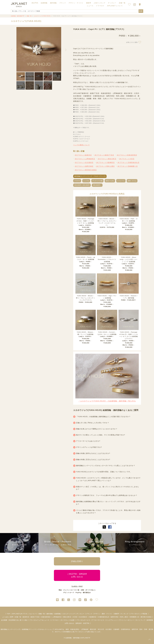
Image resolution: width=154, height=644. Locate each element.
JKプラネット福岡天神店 (84, 166)
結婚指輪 (58, 614)
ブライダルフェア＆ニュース (39, 620)
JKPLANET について (115, 6)
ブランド (89, 614)
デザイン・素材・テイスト (103, 614)
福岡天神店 (115, 617)
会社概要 (4, 620)
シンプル (86, 181)
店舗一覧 (122, 3)
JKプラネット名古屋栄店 (84, 163)
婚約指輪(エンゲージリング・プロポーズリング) (90, 176)
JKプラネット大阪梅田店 (105, 163)
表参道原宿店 (46, 617)
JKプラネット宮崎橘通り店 (127, 166)
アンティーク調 (97, 181)
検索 (141, 11)
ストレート (121, 181)
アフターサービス (98, 620)
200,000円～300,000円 (82, 185)
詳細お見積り (77, 561)
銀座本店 (26, 617)
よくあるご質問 (8, 617)
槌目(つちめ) (110, 181)
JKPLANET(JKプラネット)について (24, 614)
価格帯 (117, 614)
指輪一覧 (42, 614)
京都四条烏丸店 (104, 617)
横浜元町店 (67, 617)
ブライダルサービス (83, 620)
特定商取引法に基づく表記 (18, 620)
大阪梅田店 (93, 617)
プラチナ (77, 181)
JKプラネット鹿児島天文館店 (86, 170)
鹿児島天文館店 (146, 617)
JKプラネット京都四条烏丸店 (128, 163)
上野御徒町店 (57, 617)
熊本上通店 (124, 617)
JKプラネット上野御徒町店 (85, 159)
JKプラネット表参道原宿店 (127, 155)
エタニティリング (69, 614)
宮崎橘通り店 (134, 617)
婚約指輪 (50, 614)
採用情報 (150, 620)
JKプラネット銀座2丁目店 (104, 155)
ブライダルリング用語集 (139, 614)
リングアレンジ (111, 620)
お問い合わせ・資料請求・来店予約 (77, 623)
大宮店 (75, 617)
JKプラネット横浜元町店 (107, 159)
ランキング (125, 614)
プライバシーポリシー (126, 620)
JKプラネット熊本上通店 (105, 166)
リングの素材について (81, 145)
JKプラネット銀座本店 (83, 155)
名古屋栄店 (83, 617)
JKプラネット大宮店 (127, 159)
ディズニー (80, 614)
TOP (8, 614)
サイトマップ (140, 620)
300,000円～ (97, 185)
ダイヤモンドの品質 (68, 620)
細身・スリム (132, 181)
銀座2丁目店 (35, 617)
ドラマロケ (55, 620)
